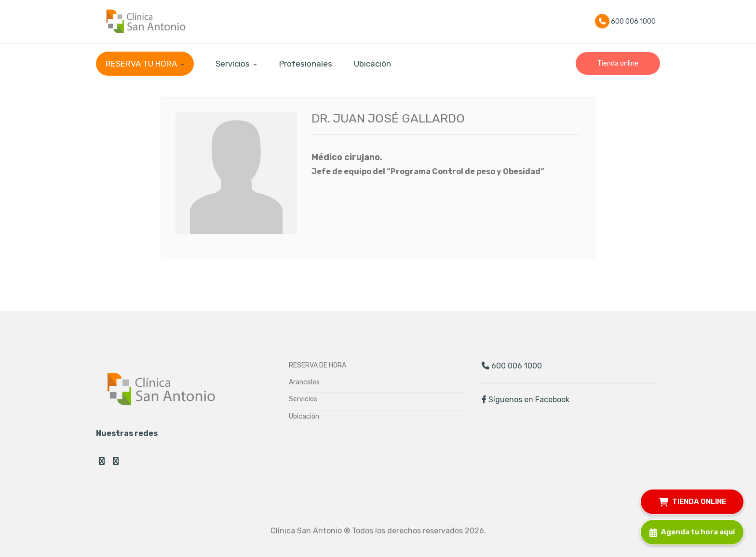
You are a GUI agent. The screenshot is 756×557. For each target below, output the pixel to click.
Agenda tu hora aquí (692, 531)
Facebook (102, 461)
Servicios (303, 399)
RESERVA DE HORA (317, 365)
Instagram (116, 461)
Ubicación (304, 416)
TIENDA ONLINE (692, 500)
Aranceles (304, 382)
